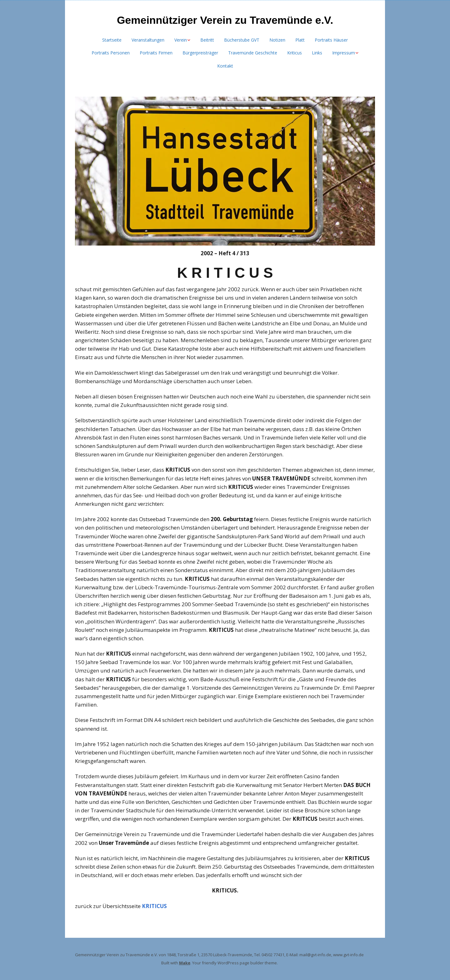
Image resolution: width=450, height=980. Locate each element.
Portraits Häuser (331, 40)
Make (185, 963)
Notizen (277, 40)
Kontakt (225, 66)
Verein (181, 40)
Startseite (112, 40)
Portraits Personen (111, 53)
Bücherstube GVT (242, 40)
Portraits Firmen (156, 53)
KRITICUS (154, 906)
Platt (300, 40)
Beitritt (207, 40)
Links (317, 53)
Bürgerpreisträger (200, 53)
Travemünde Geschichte (253, 53)
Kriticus (295, 53)
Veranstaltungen (148, 40)
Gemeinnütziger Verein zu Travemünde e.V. (225, 20)
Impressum (344, 53)
